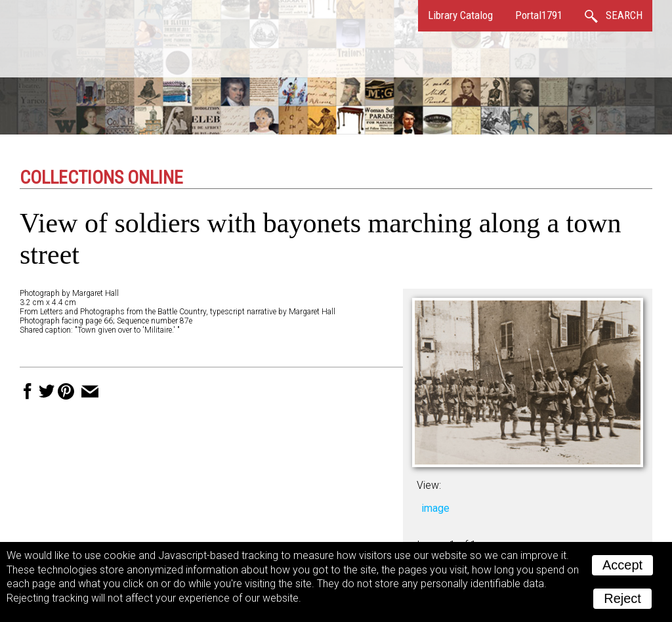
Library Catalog (460, 15)
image (435, 508)
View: (429, 485)
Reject (622, 598)
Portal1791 (539, 15)
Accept (622, 565)
